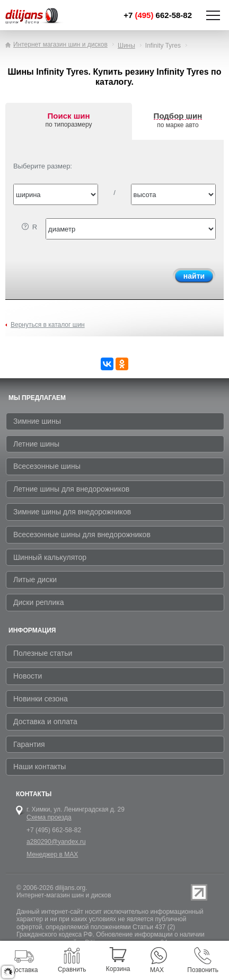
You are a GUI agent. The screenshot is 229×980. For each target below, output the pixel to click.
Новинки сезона (41, 699)
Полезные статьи (43, 653)
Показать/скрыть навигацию (213, 15)
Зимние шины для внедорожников (72, 512)
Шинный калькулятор (50, 557)
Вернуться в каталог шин (48, 325)
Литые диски (35, 580)
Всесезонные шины (47, 466)
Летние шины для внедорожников (71, 489)
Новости (28, 676)
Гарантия (29, 744)
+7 (158, 15)
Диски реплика (39, 602)
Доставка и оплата (45, 721)
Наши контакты (39, 767)
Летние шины (36, 444)
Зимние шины (37, 421)
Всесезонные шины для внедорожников (82, 534)
